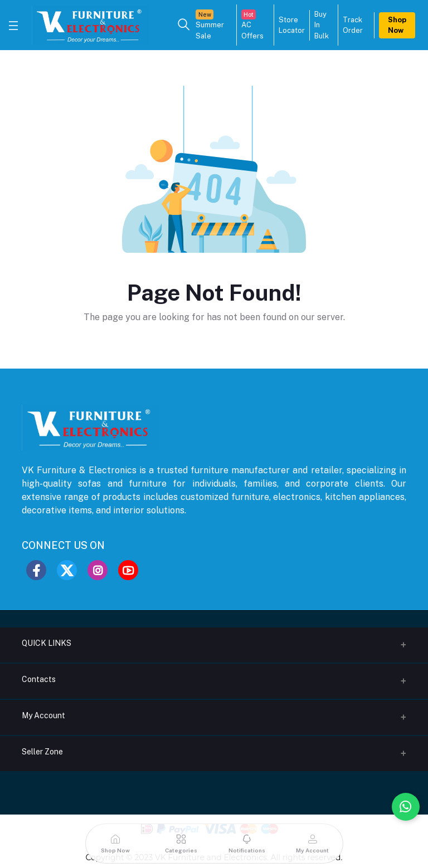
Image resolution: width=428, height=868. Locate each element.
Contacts (39, 679)
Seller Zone (42, 752)
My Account (43, 715)
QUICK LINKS (47, 643)
